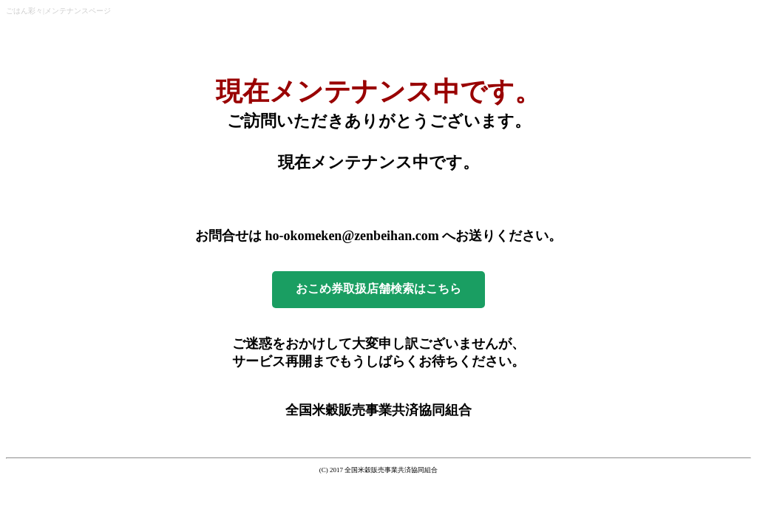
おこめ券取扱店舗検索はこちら (378, 289)
